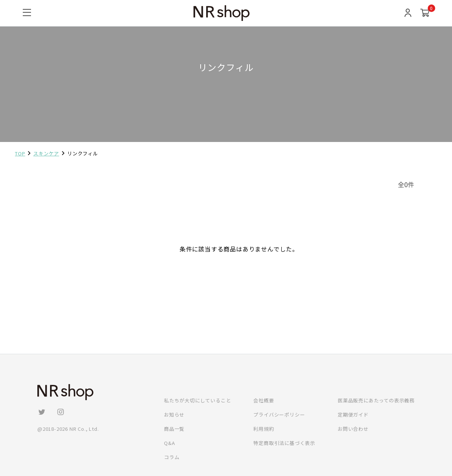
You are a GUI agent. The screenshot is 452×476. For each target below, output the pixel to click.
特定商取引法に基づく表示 (284, 443)
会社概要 (264, 400)
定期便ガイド (353, 415)
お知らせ (174, 415)
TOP (20, 153)
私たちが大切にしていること (197, 400)
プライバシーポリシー (279, 415)
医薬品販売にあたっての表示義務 (376, 400)
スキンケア (46, 153)
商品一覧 (174, 429)
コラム (172, 457)
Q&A (169, 443)
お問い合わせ (353, 429)
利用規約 (264, 429)
